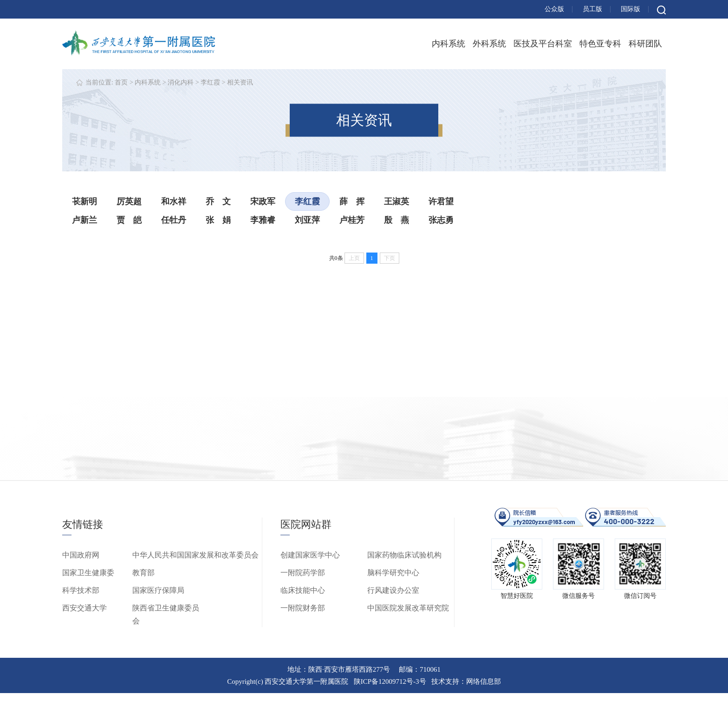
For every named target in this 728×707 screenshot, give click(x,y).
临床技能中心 (303, 590)
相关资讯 (240, 82)
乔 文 (218, 201)
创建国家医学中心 (310, 555)
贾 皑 (129, 220)
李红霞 (210, 82)
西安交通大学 (84, 608)
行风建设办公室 (393, 590)
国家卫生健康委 (88, 573)
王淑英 (396, 201)
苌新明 (84, 201)
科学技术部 (81, 590)
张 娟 (218, 220)
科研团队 (645, 44)
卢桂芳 (352, 220)
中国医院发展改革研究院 (408, 608)
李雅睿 (263, 220)
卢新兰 (84, 220)
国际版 (630, 9)
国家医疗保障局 (158, 590)
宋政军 (263, 201)
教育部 (143, 573)
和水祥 (174, 201)
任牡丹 (174, 220)
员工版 (592, 9)
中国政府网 (81, 555)
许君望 (441, 201)
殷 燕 (396, 220)
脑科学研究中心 (393, 573)
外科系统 (489, 44)
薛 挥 (352, 201)
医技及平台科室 (543, 44)
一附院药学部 (303, 573)
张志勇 (441, 220)
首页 (121, 82)
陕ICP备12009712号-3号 (390, 681)
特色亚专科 (600, 44)
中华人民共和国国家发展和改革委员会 (195, 555)
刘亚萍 (307, 220)
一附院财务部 (303, 608)
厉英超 (129, 201)
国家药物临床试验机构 (404, 555)
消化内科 (181, 82)
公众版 (554, 9)
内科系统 (448, 44)
